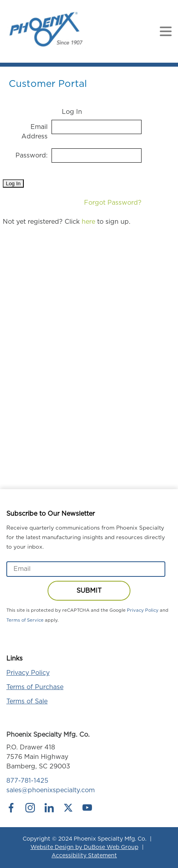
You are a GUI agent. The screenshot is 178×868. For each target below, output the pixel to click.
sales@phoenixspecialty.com (51, 790)
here (88, 222)
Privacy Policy (143, 610)
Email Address (34, 132)
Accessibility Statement (84, 856)
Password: (32, 156)
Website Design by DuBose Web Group (84, 847)
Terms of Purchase (35, 687)
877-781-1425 (27, 781)
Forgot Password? (113, 203)
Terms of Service (25, 620)
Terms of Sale (27, 701)
